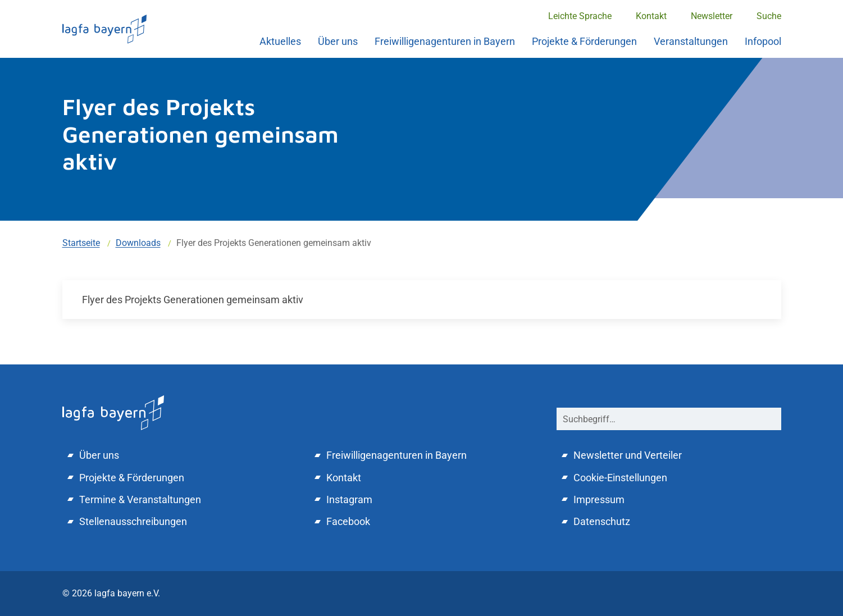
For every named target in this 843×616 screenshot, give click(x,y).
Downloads (138, 243)
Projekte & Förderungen (584, 41)
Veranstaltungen (691, 41)
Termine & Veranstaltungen (140, 499)
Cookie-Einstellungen (620, 478)
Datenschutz (602, 521)
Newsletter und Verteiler (628, 455)
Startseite (81, 243)
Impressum (599, 499)
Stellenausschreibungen (133, 521)
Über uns (338, 41)
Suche (769, 16)
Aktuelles (280, 41)
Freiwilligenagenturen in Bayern (445, 41)
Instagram (349, 499)
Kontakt (651, 16)
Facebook (348, 521)
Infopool (763, 41)
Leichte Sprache (580, 16)
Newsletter (712, 16)
